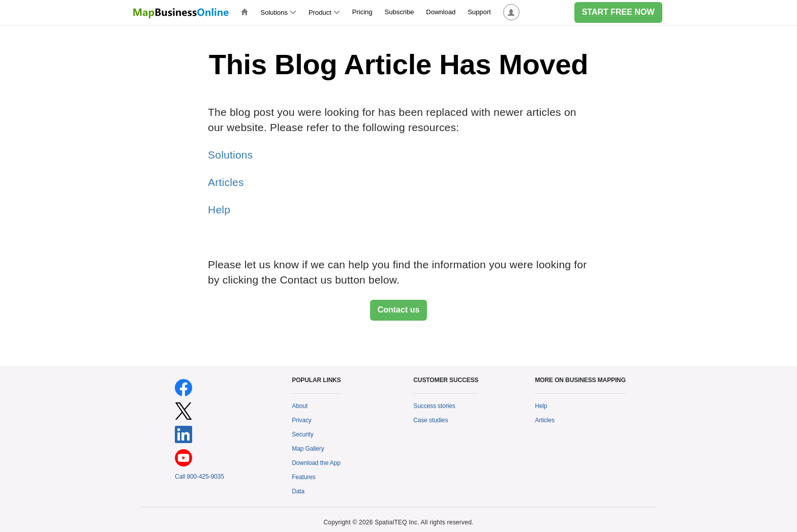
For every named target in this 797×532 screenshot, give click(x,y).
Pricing (362, 12)
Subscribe (400, 12)
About (300, 406)
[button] (511, 12)
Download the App (316, 463)
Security (302, 434)
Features (303, 477)
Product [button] (324, 12)
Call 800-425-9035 (200, 477)
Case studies (431, 420)
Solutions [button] (279, 12)
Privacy (302, 420)
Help (219, 210)
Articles (226, 182)
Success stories (434, 406)
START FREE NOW (618, 12)
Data (298, 491)
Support (479, 12)
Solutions (230, 155)
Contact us (399, 310)
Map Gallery (308, 449)
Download (441, 12)
